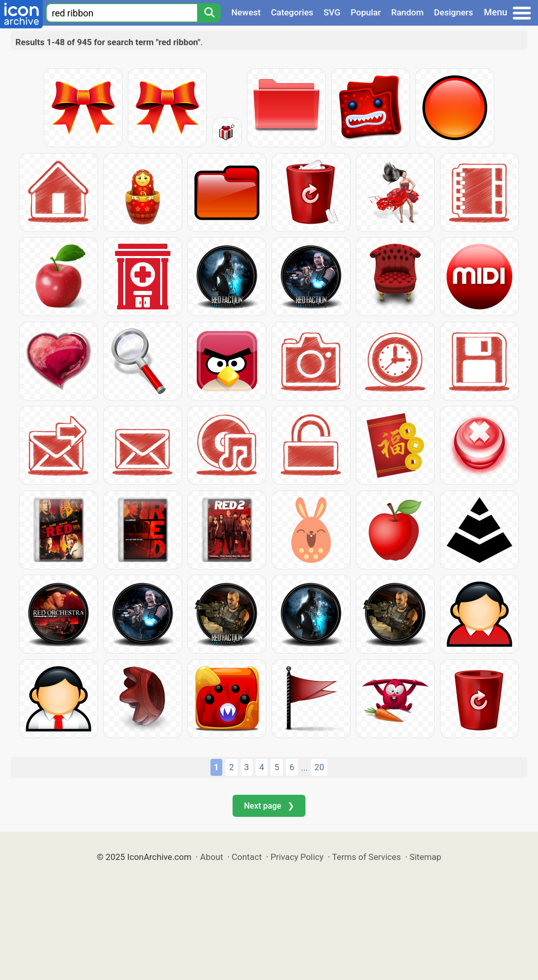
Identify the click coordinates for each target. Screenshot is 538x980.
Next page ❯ (269, 806)
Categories (292, 12)
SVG (332, 12)
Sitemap (426, 857)
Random (407, 12)
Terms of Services (367, 857)
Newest (246, 12)
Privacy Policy (297, 857)
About (212, 857)
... (304, 768)
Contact (247, 857)
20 (320, 767)
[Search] (209, 13)
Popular (366, 12)
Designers (453, 12)
